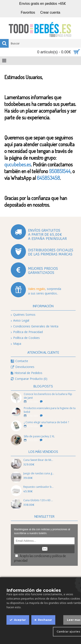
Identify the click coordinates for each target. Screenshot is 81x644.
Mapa (16, 344)
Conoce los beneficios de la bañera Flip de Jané (48, 396)
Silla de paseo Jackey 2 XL (39, 436)
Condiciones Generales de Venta (35, 326)
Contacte (19, 361)
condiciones (42, 556)
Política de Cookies (25, 338)
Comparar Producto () (29, 379)
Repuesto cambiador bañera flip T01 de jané (39, 487)
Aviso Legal (20, 321)
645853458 (48, 178)
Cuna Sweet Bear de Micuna (39, 460)
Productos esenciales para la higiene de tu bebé (50, 410)
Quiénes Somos (23, 315)
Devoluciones (23, 367)
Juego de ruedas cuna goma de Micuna (39, 473)
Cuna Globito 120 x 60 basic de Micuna (39, 500)
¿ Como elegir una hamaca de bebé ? (46, 422)
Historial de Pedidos (27, 373)
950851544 (60, 171)
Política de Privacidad (27, 332)
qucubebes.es (18, 164)
